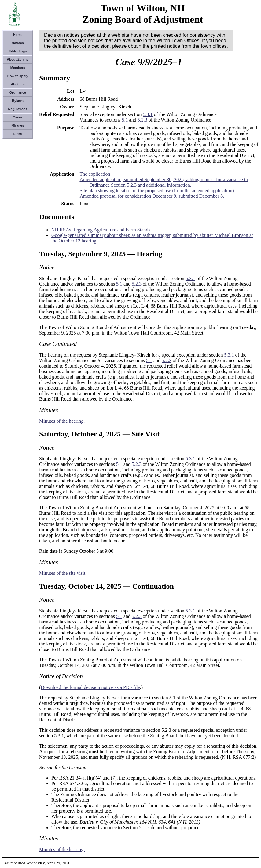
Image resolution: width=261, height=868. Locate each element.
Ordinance (18, 92)
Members (18, 68)
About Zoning (18, 59)
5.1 (125, 120)
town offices (214, 46)
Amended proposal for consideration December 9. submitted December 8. (152, 196)
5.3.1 (148, 114)
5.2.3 (142, 120)
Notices (18, 43)
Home (18, 35)
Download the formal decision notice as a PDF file (90, 687)
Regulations (18, 109)
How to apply (18, 76)
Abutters (18, 84)
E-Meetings (18, 51)
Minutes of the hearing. (62, 421)
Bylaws (18, 101)
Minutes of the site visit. (63, 573)
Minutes (18, 125)
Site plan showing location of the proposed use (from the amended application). (157, 191)
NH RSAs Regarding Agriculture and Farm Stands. (101, 230)
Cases (18, 117)
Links (18, 134)
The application (95, 174)
